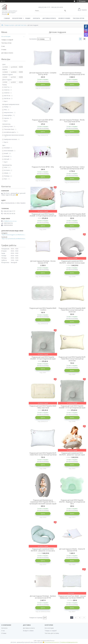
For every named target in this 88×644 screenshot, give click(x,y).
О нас (3, 46)
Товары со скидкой (7, 40)
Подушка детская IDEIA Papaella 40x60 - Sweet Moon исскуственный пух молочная (72, 310)
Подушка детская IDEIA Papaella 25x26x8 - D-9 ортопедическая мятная (43, 215)
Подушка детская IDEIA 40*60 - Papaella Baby (43, 121)
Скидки (28, 18)
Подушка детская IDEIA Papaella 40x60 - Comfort (43, 309)
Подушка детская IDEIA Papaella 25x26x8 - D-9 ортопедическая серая (43, 358)
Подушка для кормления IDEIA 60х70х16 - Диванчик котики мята (43, 550)
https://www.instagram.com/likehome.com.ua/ (14, 235)
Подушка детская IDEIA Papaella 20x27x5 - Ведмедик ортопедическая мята (72, 502)
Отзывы (4, 50)
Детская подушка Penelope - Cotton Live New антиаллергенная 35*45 (72, 168)
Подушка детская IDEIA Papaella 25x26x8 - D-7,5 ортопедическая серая (72, 407)
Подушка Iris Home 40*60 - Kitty (43, 167)
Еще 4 (6, 101)
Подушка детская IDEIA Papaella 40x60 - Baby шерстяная (43, 407)
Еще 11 (6, 142)
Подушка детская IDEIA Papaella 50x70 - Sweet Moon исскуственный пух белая (43, 454)
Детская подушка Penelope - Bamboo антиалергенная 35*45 (43, 597)
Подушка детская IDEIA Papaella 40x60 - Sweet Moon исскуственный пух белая (72, 215)
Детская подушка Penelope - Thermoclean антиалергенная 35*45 (72, 74)
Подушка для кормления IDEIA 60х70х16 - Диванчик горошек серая (72, 454)
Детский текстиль (21, 25)
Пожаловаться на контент (52, 642)
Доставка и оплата (49, 18)
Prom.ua (52, 641)
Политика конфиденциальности (69, 642)
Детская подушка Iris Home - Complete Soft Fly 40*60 (43, 74)
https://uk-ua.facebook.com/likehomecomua (14, 239)
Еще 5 (6, 162)
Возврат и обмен (64, 18)
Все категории (17, 18)
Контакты (36, 18)
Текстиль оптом (78, 18)
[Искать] (65, 11)
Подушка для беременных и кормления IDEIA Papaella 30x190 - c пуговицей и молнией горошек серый (43, 502)
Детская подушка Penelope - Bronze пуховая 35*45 (43, 262)
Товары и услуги (9, 25)
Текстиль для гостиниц (52, 633)
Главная (7, 18)
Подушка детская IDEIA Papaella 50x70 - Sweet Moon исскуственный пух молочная (72, 359)
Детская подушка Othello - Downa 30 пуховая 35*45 (72, 550)
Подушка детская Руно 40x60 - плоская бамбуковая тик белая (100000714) (72, 597)
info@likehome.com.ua (10, 221)
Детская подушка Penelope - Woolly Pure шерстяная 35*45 (72, 121)
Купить (43, 84)
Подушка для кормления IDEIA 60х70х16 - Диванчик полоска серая (72, 262)
